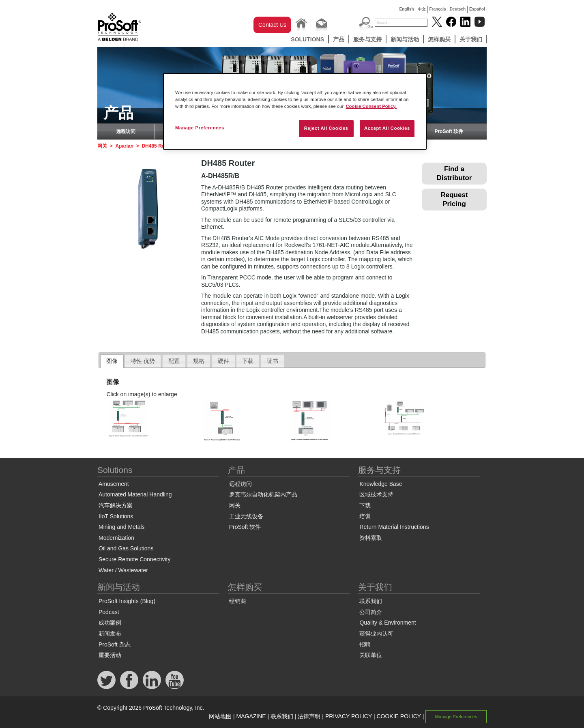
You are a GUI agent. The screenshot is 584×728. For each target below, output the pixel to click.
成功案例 (110, 623)
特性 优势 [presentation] (143, 361)
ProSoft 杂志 (115, 644)
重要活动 (110, 655)
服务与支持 (367, 39)
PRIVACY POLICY (349, 716)
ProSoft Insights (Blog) (127, 601)
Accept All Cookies (387, 128)
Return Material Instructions (394, 527)
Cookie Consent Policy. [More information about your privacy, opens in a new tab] (371, 106)
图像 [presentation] (112, 361)
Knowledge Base (381, 484)
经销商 (238, 601)
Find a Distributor (454, 173)
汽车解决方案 (116, 505)
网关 (102, 146)
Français (438, 9)
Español (477, 9)
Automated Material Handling (135, 494)
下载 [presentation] (248, 361)
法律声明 (309, 716)
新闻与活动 (405, 39)
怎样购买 (439, 39)
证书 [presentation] (273, 361)
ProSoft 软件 (449, 131)
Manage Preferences (456, 717)
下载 (365, 505)
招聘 (365, 644)
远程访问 (126, 131)
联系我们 (371, 601)
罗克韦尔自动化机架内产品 (263, 494)
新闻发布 (110, 634)
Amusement (114, 484)
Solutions (307, 39)
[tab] (112, 361)
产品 (339, 39)
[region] (295, 111)
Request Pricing (454, 199)
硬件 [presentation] (223, 361)
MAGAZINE (251, 716)
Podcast (109, 612)
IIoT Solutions (116, 516)
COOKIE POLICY (398, 716)
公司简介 (371, 612)
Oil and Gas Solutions (126, 548)
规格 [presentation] (199, 361)
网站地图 (220, 716)
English (406, 9)
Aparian (124, 146)
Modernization (116, 538)
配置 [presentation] (174, 361)
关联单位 (371, 655)
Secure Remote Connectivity (134, 559)
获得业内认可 (376, 634)
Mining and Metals (122, 527)
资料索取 (371, 538)
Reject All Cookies (326, 128)
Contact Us (272, 25)
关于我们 (471, 39)
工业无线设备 (246, 516)
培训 (365, 516)
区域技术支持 (376, 494)
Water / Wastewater (123, 570)
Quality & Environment (388, 623)
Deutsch (458, 9)
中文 (422, 9)
